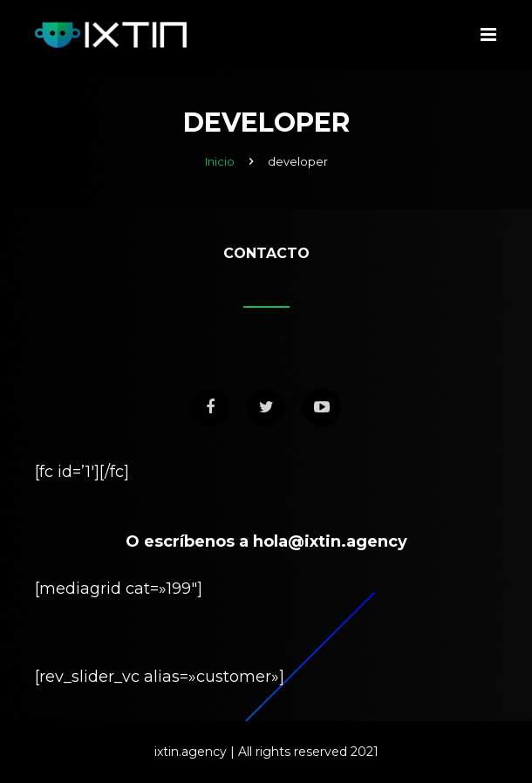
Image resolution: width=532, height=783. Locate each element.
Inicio (220, 161)
